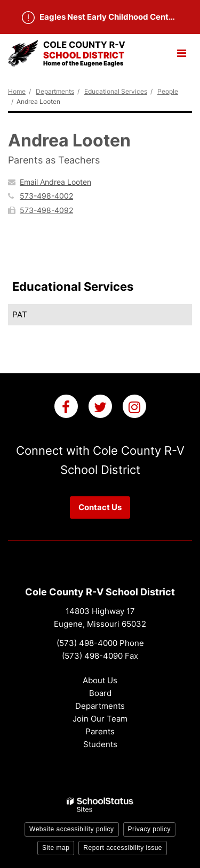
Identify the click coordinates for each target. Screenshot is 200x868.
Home (17, 91)
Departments (55, 91)
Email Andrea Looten (55, 182)
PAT (20, 314)
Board (100, 693)
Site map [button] (56, 848)
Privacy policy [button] (149, 829)
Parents (100, 731)
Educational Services (116, 91)
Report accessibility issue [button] (123, 848)
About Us (100, 680)
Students (100, 744)
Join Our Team (100, 719)
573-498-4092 (46, 210)
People (168, 91)
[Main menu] (181, 53)
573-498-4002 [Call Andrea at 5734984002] (46, 196)
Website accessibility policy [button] (72, 829)
